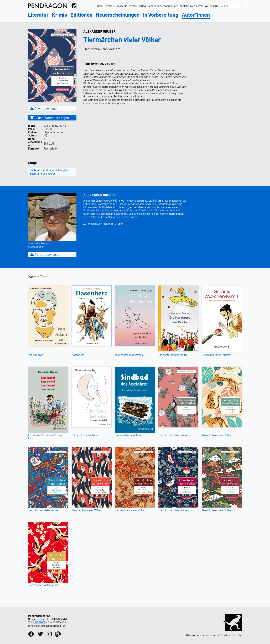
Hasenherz (78, 355)
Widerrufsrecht (233, 635)
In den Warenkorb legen (49, 118)
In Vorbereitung (161, 15)
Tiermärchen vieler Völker (173, 435)
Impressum (209, 635)
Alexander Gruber (99, 31)
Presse (133, 6)
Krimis (59, 15)
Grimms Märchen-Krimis (216, 355)
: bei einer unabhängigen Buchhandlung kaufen (49, 172)
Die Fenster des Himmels (129, 355)
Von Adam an (36, 355)
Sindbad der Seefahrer (128, 435)
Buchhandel (155, 6)
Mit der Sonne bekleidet (85, 435)
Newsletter (197, 6)
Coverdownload (43, 108)
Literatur (38, 15)
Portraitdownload (45, 254)
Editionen (81, 15)
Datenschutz (193, 635)
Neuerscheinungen (118, 15)
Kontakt (184, 6)
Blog (100, 6)
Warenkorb (211, 6)
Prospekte (121, 6)
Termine (109, 6)
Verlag (142, 6)
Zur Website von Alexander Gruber (103, 224)
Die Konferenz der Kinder (173, 355)
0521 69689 (39, 622)
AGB (220, 635)
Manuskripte (171, 6)
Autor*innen (196, 15)
